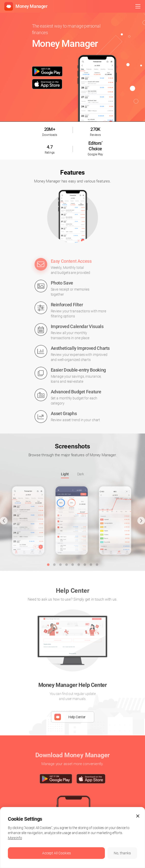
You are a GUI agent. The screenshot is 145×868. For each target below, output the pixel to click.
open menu (138, 6)
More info (15, 838)
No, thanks (122, 853)
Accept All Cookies (57, 853)
